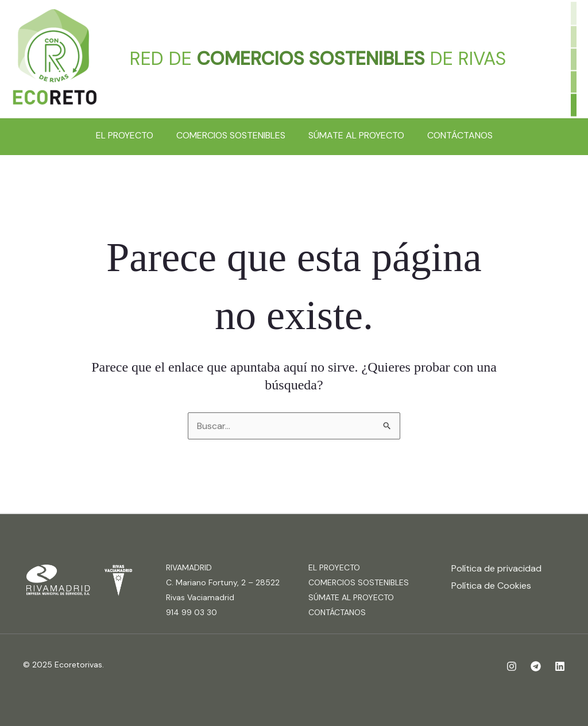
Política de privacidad (496, 568)
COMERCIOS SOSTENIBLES (231, 135)
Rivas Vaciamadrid (200, 597)
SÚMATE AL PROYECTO (356, 135)
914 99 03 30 (192, 612)
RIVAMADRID (189, 567)
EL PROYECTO (125, 135)
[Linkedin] (560, 666)
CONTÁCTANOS (460, 135)
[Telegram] (536, 666)
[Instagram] (512, 666)
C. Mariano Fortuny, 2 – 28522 (223, 582)
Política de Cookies (491, 586)
